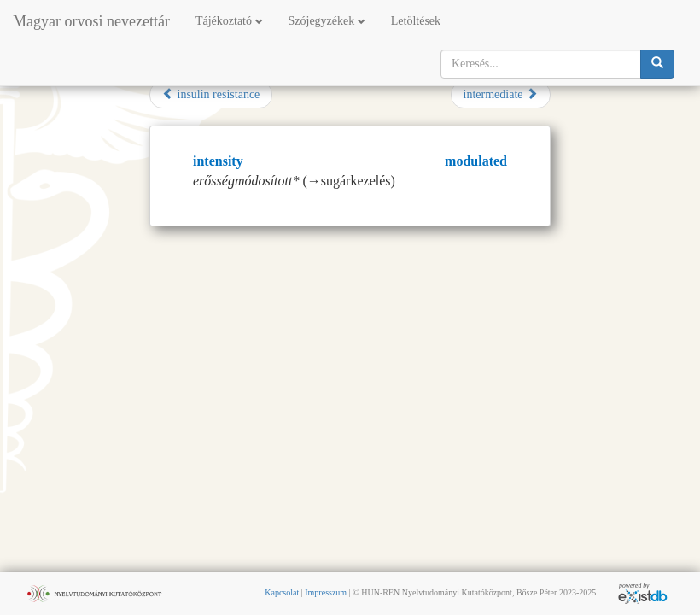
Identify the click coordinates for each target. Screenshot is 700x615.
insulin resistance (211, 94)
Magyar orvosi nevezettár (91, 21)
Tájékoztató (229, 21)
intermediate (501, 94)
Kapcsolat (282, 592)
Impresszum (326, 592)
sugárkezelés (356, 181)
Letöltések (416, 21)
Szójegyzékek (327, 21)
